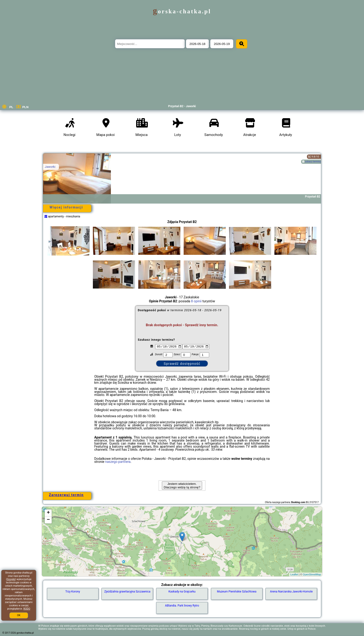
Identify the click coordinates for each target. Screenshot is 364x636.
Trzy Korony (73, 592)
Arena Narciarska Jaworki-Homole (291, 592)
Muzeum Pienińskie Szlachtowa (237, 592)
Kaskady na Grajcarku (182, 592)
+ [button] (48, 513)
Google (11, 579)
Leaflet (294, 574)
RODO (27, 609)
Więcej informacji (66, 207)
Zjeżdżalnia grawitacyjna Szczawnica (127, 592)
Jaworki (50, 167)
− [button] (48, 520)
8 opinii (196, 301)
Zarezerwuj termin (66, 495)
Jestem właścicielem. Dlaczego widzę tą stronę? (182, 486)
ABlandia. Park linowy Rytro (182, 606)
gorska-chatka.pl (182, 11)
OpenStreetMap (312, 574)
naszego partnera (118, 462)
